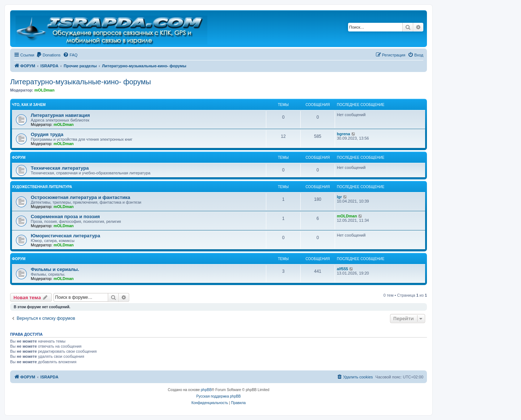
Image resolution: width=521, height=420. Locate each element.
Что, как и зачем (29, 105)
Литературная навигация (60, 115)
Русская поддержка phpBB (218, 396)
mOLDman (45, 90)
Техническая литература (60, 168)
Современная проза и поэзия (65, 217)
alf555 (342, 269)
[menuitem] (48, 55)
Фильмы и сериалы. (55, 269)
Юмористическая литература (65, 236)
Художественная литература (42, 187)
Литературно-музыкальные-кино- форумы (81, 82)
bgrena (344, 134)
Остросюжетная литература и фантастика (81, 197)
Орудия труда (47, 134)
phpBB (206, 390)
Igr (339, 197)
